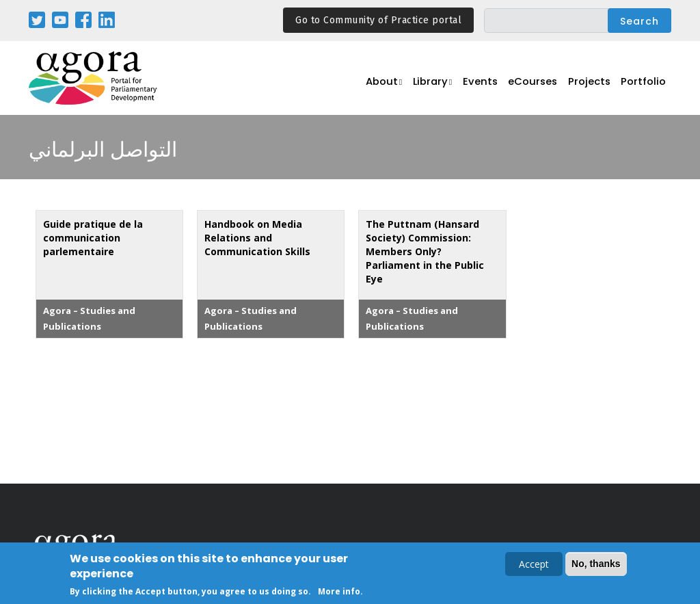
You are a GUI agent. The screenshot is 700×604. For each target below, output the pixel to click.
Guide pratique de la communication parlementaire (93, 238)
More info (339, 592)
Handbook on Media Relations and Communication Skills (257, 238)
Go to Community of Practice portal (378, 20)
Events (489, 86)
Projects (595, 86)
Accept (534, 565)
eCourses (541, 86)
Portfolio (646, 86)
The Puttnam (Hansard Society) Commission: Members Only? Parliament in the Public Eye (425, 251)
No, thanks (596, 564)
